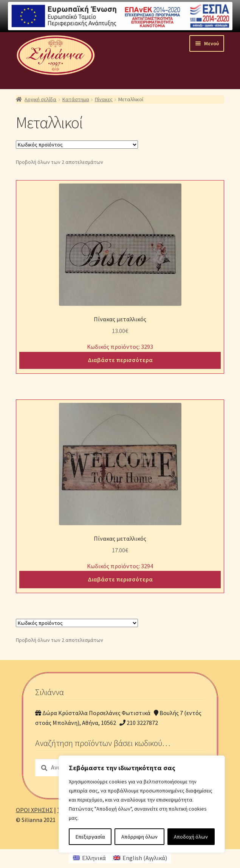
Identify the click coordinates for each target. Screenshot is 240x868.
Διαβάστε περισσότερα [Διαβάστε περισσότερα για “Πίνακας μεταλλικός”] (120, 360)
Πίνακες (104, 99)
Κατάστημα (76, 99)
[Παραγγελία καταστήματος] (77, 145)
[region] (142, 804)
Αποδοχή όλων (191, 837)
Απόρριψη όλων (139, 837)
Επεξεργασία (90, 837)
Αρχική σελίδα (40, 99)
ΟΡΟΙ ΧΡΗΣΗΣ (34, 810)
